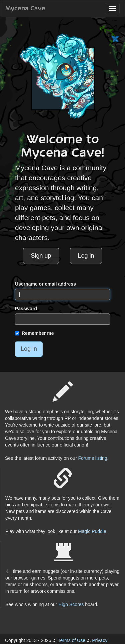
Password (26, 309)
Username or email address (45, 284)
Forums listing (92, 458)
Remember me (34, 333)
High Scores (71, 604)
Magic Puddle (92, 531)
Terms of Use (72, 640)
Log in (86, 256)
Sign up (41, 256)
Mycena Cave (25, 9)
